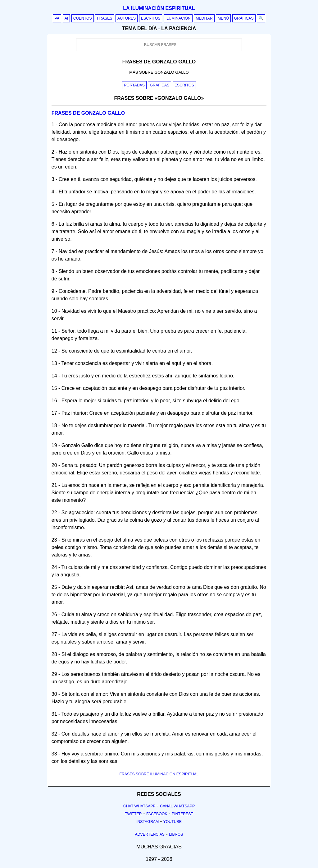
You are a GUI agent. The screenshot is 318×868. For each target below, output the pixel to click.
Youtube (172, 822)
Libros (176, 834)
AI (66, 18)
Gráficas (244, 18)
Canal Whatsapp (177, 806)
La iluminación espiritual (159, 8)
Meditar (204, 18)
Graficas (159, 85)
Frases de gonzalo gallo (88, 113)
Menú (223, 18)
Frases (104, 18)
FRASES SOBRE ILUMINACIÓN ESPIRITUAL (159, 774)
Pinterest (182, 814)
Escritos (151, 18)
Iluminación (178, 18)
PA (57, 18)
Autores (127, 18)
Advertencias (150, 834)
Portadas (134, 85)
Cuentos (83, 18)
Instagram (148, 822)
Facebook (157, 814)
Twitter (133, 814)
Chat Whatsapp (139, 806)
